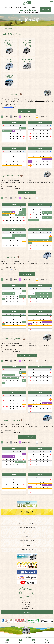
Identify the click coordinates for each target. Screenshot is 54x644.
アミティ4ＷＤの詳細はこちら (27, 355)
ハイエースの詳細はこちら (27, 437)
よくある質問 (27, 545)
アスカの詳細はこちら (27, 274)
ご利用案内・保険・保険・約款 (27, 528)
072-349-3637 (30, 10)
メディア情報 (27, 536)
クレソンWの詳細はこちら (27, 193)
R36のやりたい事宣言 (27, 550)
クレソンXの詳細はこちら (27, 111)
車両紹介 (27, 519)
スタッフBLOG (27, 532)
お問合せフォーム (40, 101)
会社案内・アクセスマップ (27, 541)
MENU (51, 4)
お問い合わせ (45, 9)
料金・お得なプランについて (27, 523)
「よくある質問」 (8, 107)
